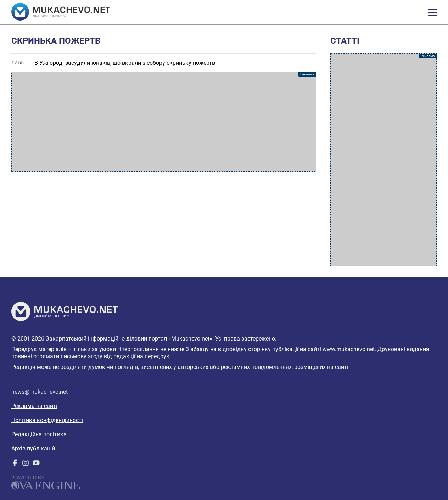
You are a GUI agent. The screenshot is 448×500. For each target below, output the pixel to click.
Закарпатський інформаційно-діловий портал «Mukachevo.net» (129, 339)
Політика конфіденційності (47, 420)
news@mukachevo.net (40, 392)
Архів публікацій (33, 448)
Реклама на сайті (34, 406)
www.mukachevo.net (349, 349)
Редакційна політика (39, 434)
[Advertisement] (164, 122)
